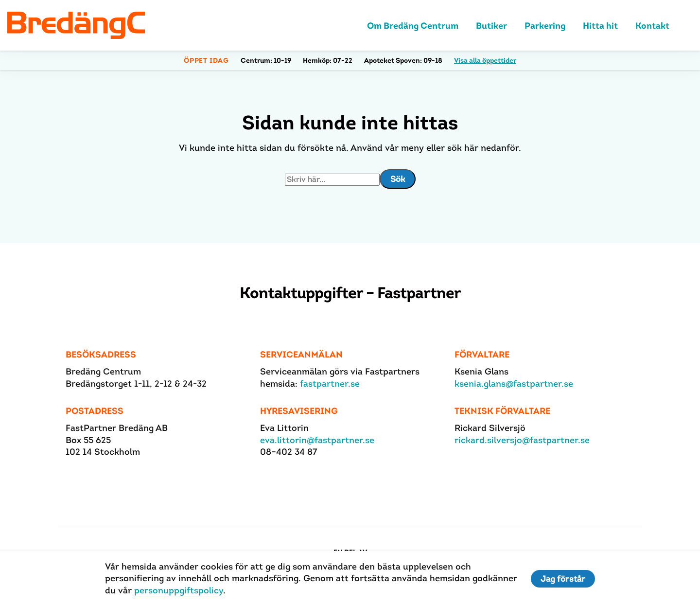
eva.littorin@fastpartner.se (317, 440)
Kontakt (652, 26)
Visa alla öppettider (485, 60)
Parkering (545, 26)
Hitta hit (600, 26)
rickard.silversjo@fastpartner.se (522, 440)
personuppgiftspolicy (179, 590)
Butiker (491, 26)
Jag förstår (563, 579)
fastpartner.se (330, 383)
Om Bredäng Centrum (413, 26)
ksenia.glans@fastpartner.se (514, 383)
